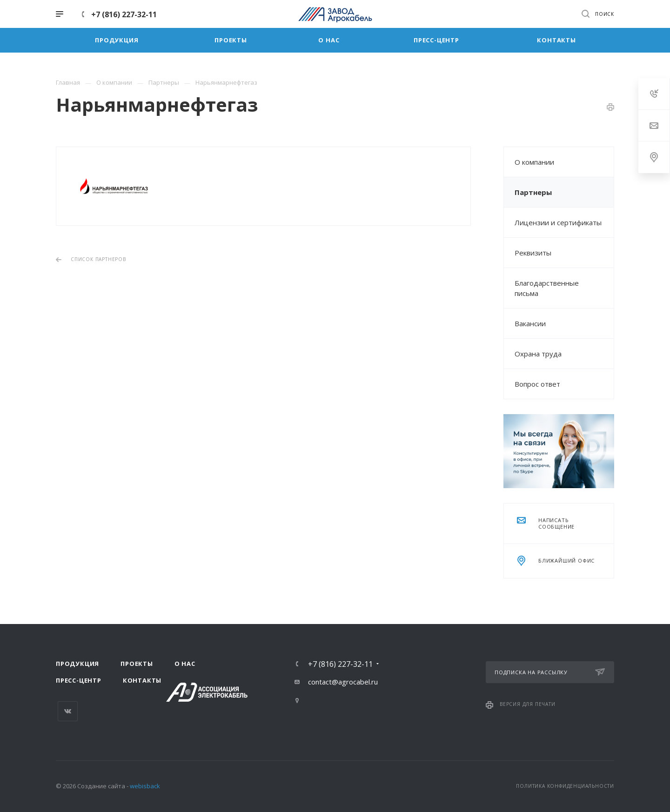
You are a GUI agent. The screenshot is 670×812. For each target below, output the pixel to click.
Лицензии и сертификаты (558, 222)
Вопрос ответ (537, 384)
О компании (534, 162)
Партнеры (533, 192)
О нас (185, 664)
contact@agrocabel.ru (343, 682)
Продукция (77, 664)
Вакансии (530, 323)
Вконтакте (68, 711)
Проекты (137, 664)
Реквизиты (533, 253)
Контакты (142, 680)
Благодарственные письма (547, 288)
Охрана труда (538, 354)
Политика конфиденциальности (565, 786)
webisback (145, 786)
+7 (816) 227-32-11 (124, 14)
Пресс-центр (79, 680)
